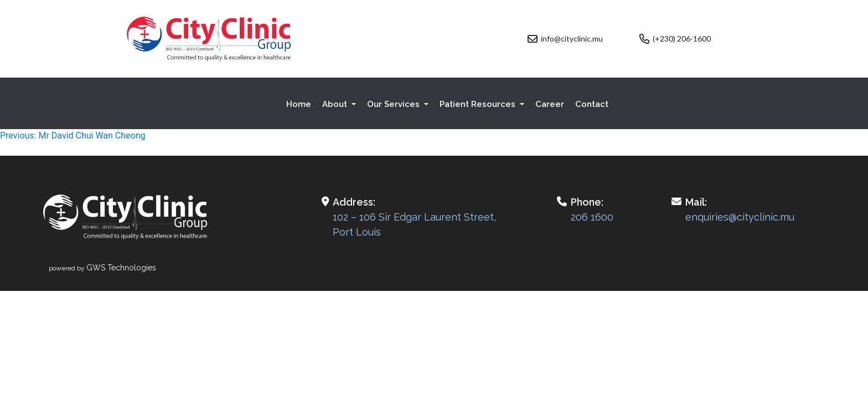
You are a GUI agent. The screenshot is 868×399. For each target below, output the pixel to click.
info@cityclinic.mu (572, 39)
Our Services (394, 104)
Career (550, 104)
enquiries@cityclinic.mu (740, 217)
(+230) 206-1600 (682, 39)
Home (299, 104)
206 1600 (592, 217)
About (336, 104)
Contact (592, 104)
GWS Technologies (121, 268)
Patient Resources (479, 104)
